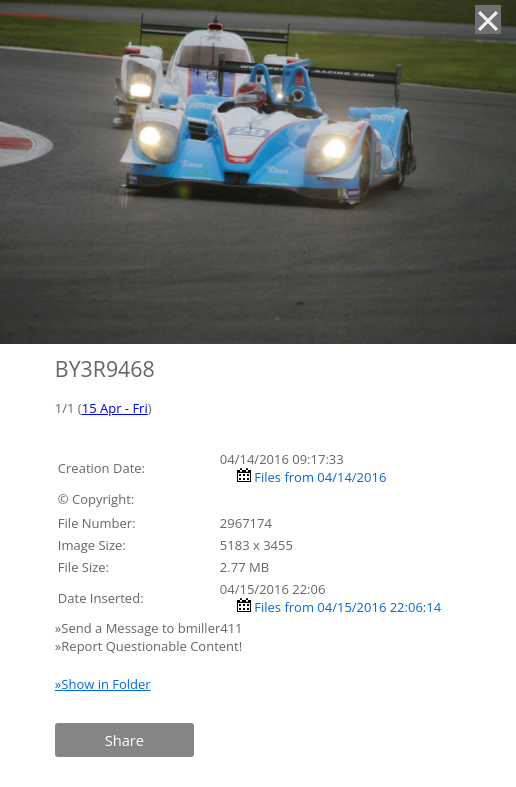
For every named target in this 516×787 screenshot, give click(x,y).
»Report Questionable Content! (148, 646)
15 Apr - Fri (115, 408)
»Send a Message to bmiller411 (150, 628)
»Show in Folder (103, 684)
